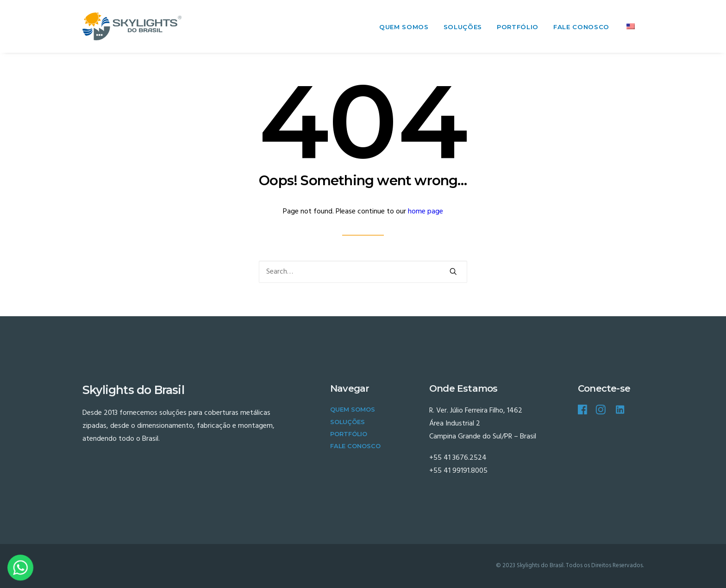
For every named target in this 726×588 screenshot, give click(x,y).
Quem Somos (404, 27)
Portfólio (518, 27)
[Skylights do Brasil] (132, 26)
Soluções (463, 27)
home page (426, 212)
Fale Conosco (581, 27)
